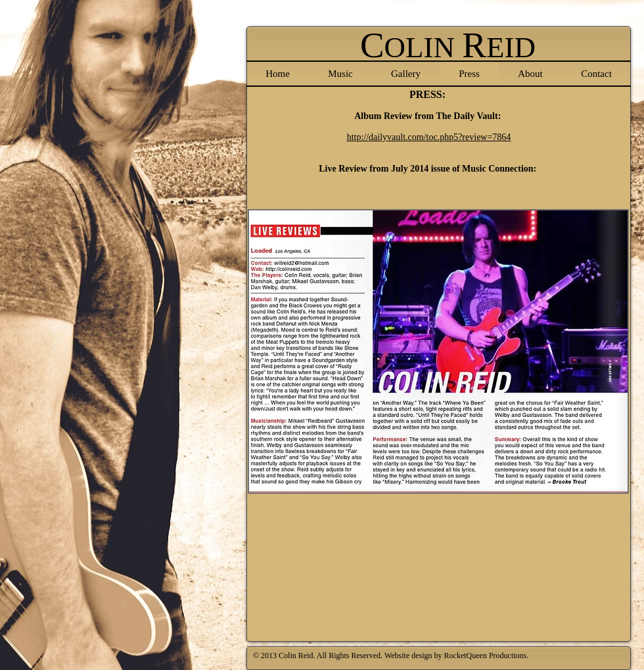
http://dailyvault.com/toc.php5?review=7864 (429, 137)
